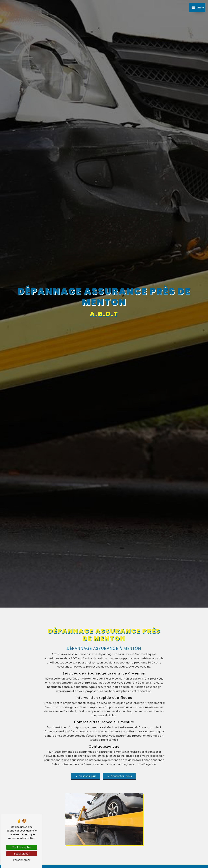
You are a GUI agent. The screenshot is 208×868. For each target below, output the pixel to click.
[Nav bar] (197, 7)
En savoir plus (85, 767)
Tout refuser (22, 854)
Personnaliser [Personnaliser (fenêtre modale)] (22, 860)
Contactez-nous (119, 767)
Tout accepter (22, 847)
